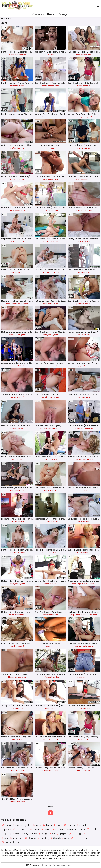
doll (55, 584)
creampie (79, 838)
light (18, 179)
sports (17, 366)
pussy (50, 459)
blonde (79, 117)
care (89, 335)
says (17, 490)
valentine (56, 179)
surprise (45, 397)
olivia (22, 117)
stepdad (92, 584)
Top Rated (38, 14)
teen (8, 304)
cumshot (25, 304)
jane (57, 397)
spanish (22, 55)
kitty (89, 86)
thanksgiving (56, 428)
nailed (12, 615)
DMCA (36, 865)
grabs (22, 490)
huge (22, 459)
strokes (47, 428)
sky (90, 179)
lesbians (12, 802)
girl (52, 834)
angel (79, 148)
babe (56, 739)
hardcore (82, 459)
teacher (90, 459)
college (77, 366)
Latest (52, 14)
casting (21, 522)
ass (37, 825)
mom (82, 210)
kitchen (51, 86)
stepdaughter (77, 584)
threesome (49, 553)
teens (78, 55)
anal (87, 834)
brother (57, 829)
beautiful (83, 825)
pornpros (84, 179)
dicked (84, 55)
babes (74, 834)
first (84, 490)
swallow (85, 646)
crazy (65, 838)
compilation (15, 304)
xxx (85, 241)
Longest (64, 14)
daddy (80, 241)
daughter (22, 335)
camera (50, 522)
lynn (89, 677)
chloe (45, 210)
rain (22, 272)
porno (69, 825)
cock (12, 428)
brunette (70, 829)
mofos (11, 55)
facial (45, 117)
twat (18, 646)
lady (89, 148)
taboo (57, 553)
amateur (46, 272)
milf (55, 366)
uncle (79, 335)
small (56, 117)
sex (12, 117)
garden (56, 677)
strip (84, 397)
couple (16, 838)
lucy (21, 708)
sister (51, 366)
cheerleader (87, 615)
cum (23, 428)
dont (17, 55)
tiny (17, 86)
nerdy (45, 615)
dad (83, 522)
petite (79, 304)
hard (62, 834)
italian (55, 304)
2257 (28, 865)
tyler (12, 241)
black (12, 86)
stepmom (89, 210)
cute (6, 834)
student (84, 366)
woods (16, 210)
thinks (88, 272)
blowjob (78, 646)
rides (17, 459)
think (22, 366)
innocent (89, 553)
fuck (48, 55)
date (53, 148)
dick (18, 148)
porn (58, 825)
